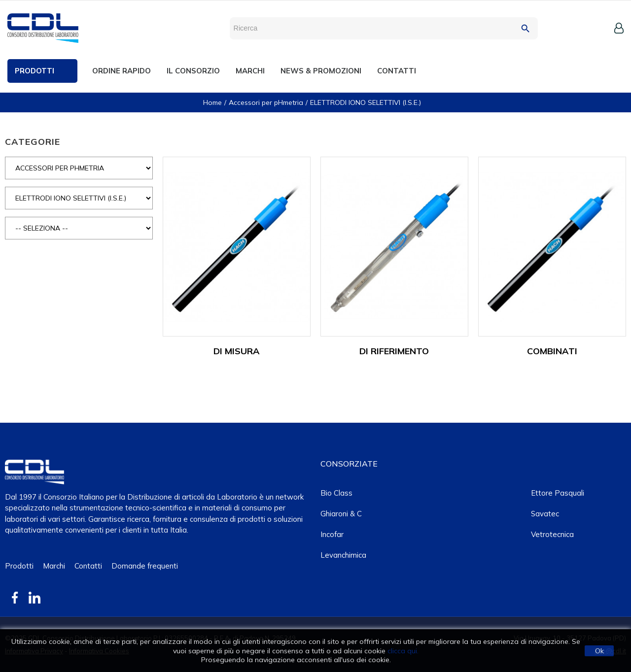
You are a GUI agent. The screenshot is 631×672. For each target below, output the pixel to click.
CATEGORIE (33, 142)
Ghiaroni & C (341, 514)
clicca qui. (403, 651)
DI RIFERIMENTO (394, 351)
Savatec (545, 514)
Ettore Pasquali (558, 493)
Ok (599, 651)
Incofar (332, 534)
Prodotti (19, 566)
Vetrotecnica (552, 534)
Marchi (54, 566)
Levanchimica (343, 555)
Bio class (336, 493)
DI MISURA (237, 351)
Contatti (88, 566)
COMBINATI (552, 351)
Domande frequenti (145, 566)
